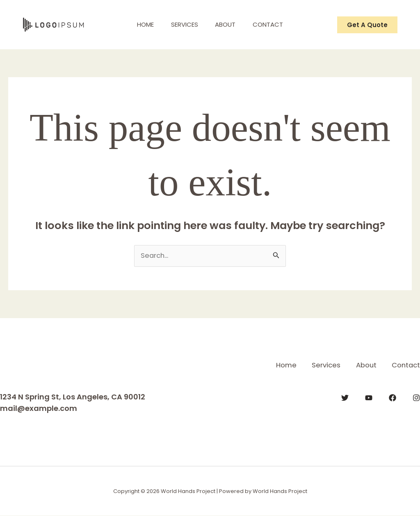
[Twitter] (345, 397)
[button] (367, 25)
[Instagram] (416, 397)
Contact (273, 24)
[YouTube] (369, 397)
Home (140, 24)
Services (183, 24)
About (227, 24)
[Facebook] (393, 397)
